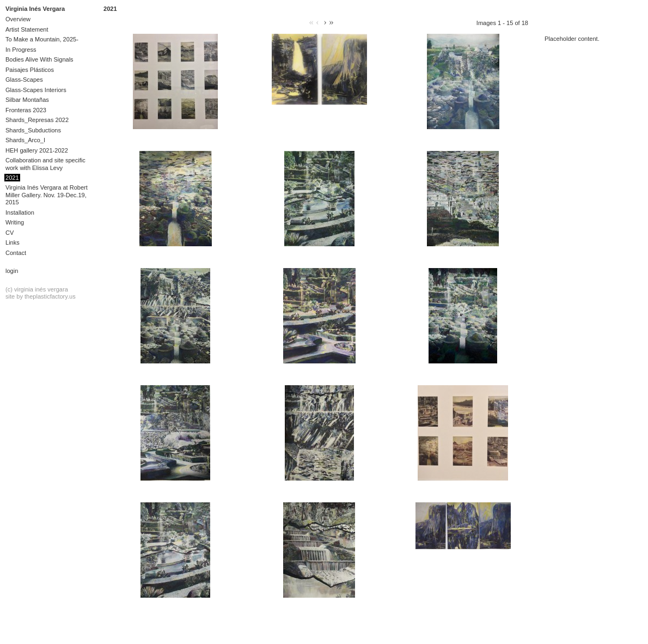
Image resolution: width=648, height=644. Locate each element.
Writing (15, 222)
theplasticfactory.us (50, 296)
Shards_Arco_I (25, 140)
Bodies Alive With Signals (39, 59)
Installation (20, 212)
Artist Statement (27, 29)
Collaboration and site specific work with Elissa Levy (45, 164)
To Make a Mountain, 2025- (42, 39)
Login (12, 271)
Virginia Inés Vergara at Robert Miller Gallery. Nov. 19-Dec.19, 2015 (47, 195)
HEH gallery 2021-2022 (37, 150)
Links (13, 242)
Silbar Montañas (27, 100)
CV (10, 233)
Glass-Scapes (24, 80)
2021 (12, 178)
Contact (16, 253)
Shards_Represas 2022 (37, 120)
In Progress (21, 50)
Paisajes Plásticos (30, 70)
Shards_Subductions (33, 130)
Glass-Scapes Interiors (36, 90)
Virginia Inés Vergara (35, 9)
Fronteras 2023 (26, 110)
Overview (18, 19)
